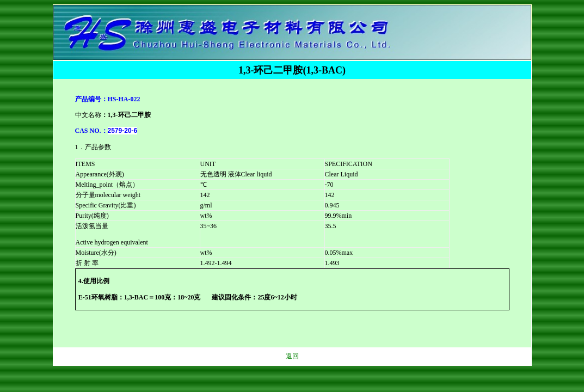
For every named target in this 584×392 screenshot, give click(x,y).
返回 (292, 356)
